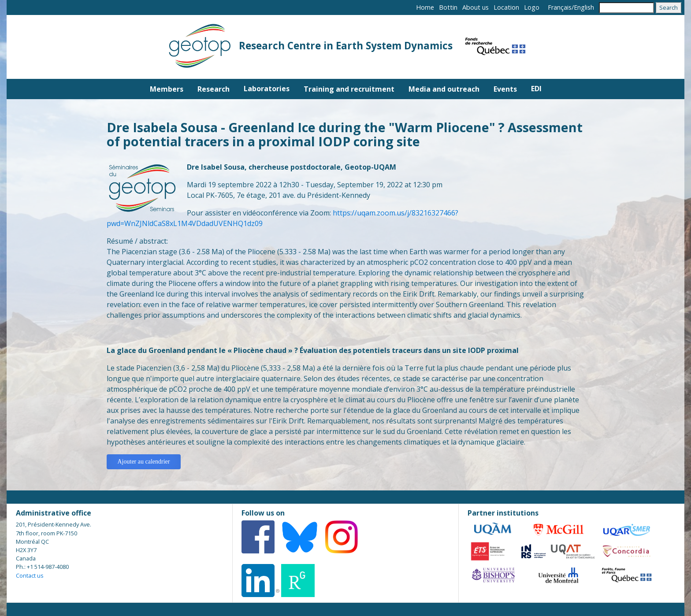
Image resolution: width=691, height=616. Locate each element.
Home (425, 7)
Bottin (448, 7)
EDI (536, 89)
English (584, 7)
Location (506, 7)
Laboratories (267, 89)
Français (560, 7)
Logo (532, 7)
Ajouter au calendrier (144, 462)
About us (476, 7)
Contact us (30, 575)
